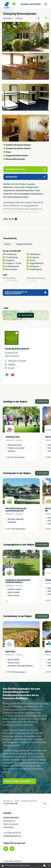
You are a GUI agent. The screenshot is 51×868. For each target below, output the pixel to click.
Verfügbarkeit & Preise (26, 169)
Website (12, 365)
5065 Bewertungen (18, 672)
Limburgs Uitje (13, 437)
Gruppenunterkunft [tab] (24, 244)
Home (17, 801)
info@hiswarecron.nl (12, 836)
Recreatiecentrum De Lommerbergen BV (16, 510)
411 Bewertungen (18, 457)
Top (45, 803)
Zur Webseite (26, 177)
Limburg (19, 440)
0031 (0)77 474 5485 (17, 361)
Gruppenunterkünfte (11, 804)
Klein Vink (10, 652)
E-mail (11, 368)
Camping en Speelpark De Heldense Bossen (18, 581)
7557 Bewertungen (18, 529)
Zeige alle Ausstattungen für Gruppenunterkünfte (26, 293)
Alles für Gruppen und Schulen (19, 781)
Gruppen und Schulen (35, 4)
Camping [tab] (7, 244)
